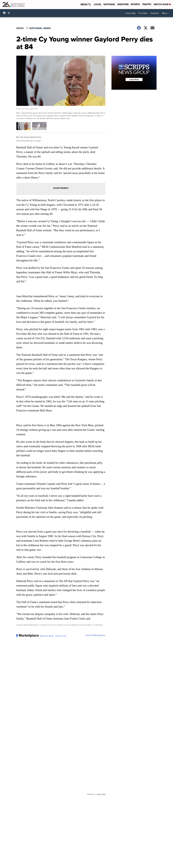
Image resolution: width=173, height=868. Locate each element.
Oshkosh (155, 13)
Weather (123, 4)
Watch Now (162, 4)
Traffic (147, 4)
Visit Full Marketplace (95, 635)
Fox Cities (143, 13)
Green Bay (131, 13)
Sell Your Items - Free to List (53, 636)
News (20, 28)
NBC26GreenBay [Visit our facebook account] (5, 13)
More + (165, 13)
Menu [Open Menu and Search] (86, 4)
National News (40, 28)
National (109, 4)
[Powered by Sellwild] (101, 794)
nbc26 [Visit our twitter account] (10, 13)
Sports (135, 4)
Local (98, 4)
